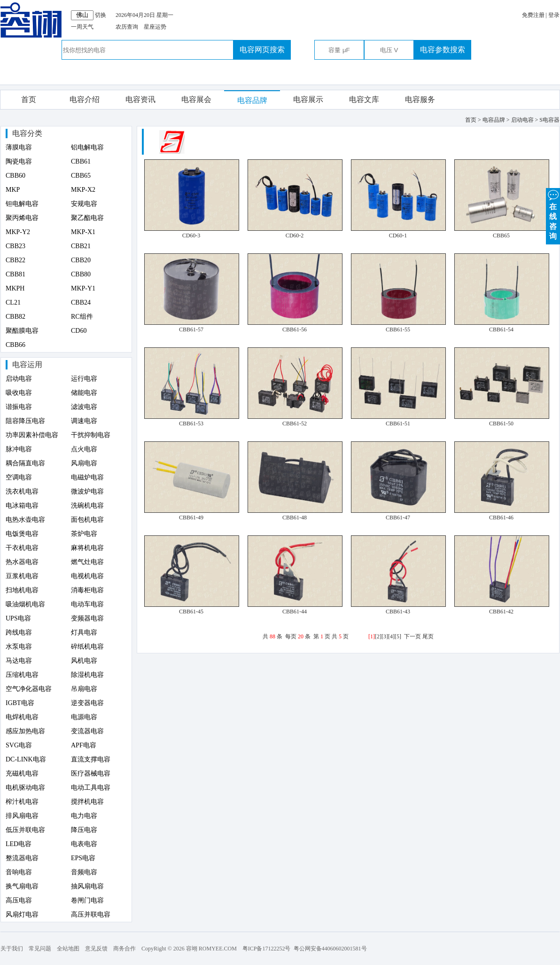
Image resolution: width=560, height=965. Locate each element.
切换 (101, 15)
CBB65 (81, 176)
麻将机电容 (87, 548)
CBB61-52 (295, 424)
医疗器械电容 (91, 773)
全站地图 (68, 949)
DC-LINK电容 (26, 759)
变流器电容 (87, 731)
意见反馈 (96, 949)
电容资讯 (140, 99)
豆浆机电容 (22, 576)
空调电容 (19, 477)
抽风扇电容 (87, 886)
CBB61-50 (501, 424)
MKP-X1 (83, 232)
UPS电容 (18, 618)
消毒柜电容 (87, 590)
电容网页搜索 (262, 50)
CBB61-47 (398, 518)
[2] (378, 636)
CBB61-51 (398, 424)
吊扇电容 (84, 689)
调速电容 (84, 421)
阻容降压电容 (25, 421)
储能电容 (84, 393)
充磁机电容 (22, 773)
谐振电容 (19, 407)
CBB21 (81, 246)
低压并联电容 (25, 830)
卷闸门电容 (87, 900)
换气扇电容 (22, 886)
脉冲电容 (19, 449)
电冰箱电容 (22, 506)
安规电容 (84, 204)
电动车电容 (87, 604)
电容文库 (364, 99)
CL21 (13, 302)
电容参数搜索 (443, 50)
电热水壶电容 (25, 520)
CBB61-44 (295, 612)
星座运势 (155, 27)
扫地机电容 (22, 590)
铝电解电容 (87, 147)
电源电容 (84, 717)
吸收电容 (19, 393)
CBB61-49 (191, 518)
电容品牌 (252, 100)
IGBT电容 (20, 703)
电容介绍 (85, 99)
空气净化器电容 (29, 689)
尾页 (428, 636)
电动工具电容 (91, 788)
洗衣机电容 (22, 491)
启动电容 (19, 379)
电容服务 (420, 99)
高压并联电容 (91, 914)
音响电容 (19, 872)
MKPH (15, 288)
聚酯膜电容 (22, 331)
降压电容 (84, 830)
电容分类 (27, 133)
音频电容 (84, 872)
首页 (29, 99)
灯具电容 (84, 632)
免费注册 (533, 15)
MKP (13, 190)
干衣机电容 (22, 548)
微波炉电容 (87, 491)
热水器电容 (22, 562)
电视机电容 (87, 576)
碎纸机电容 (87, 647)
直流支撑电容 (91, 759)
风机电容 (84, 661)
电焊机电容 (22, 717)
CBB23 (16, 246)
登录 (554, 15)
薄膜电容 (19, 147)
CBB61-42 (501, 612)
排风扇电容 (22, 816)
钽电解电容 (22, 204)
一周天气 (82, 27)
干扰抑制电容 (91, 435)
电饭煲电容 (22, 534)
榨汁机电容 (22, 802)
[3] (385, 636)
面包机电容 (87, 520)
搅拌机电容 (87, 802)
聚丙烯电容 (22, 218)
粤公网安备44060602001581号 (330, 949)
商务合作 (124, 949)
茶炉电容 (84, 534)
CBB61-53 (191, 424)
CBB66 (16, 345)
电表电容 (84, 844)
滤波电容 (84, 407)
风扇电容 (84, 463)
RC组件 (82, 317)
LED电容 (19, 844)
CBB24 (81, 302)
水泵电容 (19, 647)
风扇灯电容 (22, 914)
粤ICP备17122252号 (267, 949)
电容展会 (196, 99)
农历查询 (127, 27)
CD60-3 (191, 235)
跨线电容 (19, 632)
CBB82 (16, 317)
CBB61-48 (295, 518)
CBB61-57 (191, 330)
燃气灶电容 (87, 562)
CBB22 (16, 260)
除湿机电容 (87, 675)
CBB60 (16, 176)
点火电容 (84, 449)
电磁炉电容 (87, 477)
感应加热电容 (25, 731)
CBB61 (81, 161)
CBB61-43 (398, 612)
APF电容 (84, 745)
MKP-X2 (83, 190)
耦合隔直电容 (25, 463)
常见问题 (40, 949)
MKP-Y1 (83, 288)
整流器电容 (22, 858)
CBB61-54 (501, 330)
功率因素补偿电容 (32, 435)
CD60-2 (295, 235)
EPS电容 (83, 858)
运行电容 (84, 379)
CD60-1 (398, 235)
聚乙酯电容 (87, 218)
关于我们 (12, 949)
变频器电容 (87, 618)
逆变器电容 (87, 703)
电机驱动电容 (25, 788)
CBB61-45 (191, 612)
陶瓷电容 (19, 161)
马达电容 (19, 661)
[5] (398, 636)
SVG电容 (19, 745)
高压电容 (19, 900)
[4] (391, 636)
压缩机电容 (22, 675)
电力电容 (84, 816)
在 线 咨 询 (553, 214)
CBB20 (81, 260)
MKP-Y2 (18, 232)
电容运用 (27, 365)
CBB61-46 (501, 518)
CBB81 (16, 274)
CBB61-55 (398, 330)
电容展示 (308, 99)
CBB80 (81, 274)
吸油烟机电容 (25, 604)
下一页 (412, 636)
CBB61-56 (295, 330)
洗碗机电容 (87, 506)
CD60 (79, 331)
